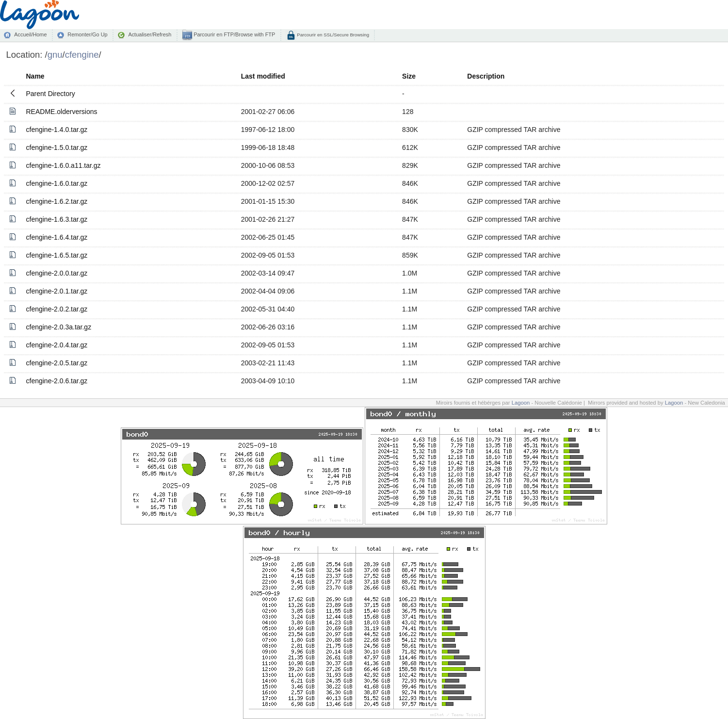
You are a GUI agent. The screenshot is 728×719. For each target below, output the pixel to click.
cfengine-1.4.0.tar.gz (57, 130)
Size (409, 76)
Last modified (263, 76)
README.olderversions (62, 112)
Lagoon (521, 403)
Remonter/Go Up (87, 34)
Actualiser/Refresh (150, 34)
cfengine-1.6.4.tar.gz (57, 237)
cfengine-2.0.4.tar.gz (57, 345)
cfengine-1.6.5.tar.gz (57, 255)
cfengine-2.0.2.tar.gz (57, 309)
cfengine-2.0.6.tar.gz (57, 381)
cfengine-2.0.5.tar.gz (57, 363)
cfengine (82, 55)
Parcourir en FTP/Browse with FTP (234, 34)
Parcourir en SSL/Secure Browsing (332, 35)
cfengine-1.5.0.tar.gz (57, 147)
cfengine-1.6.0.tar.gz (57, 183)
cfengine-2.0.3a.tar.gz (59, 327)
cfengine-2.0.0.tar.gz (57, 273)
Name (35, 76)
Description (486, 76)
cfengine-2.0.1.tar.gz (57, 291)
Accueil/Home (30, 34)
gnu (55, 55)
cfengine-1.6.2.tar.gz (57, 201)
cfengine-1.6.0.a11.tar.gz (64, 165)
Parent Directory (51, 94)
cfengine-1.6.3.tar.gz (57, 219)
